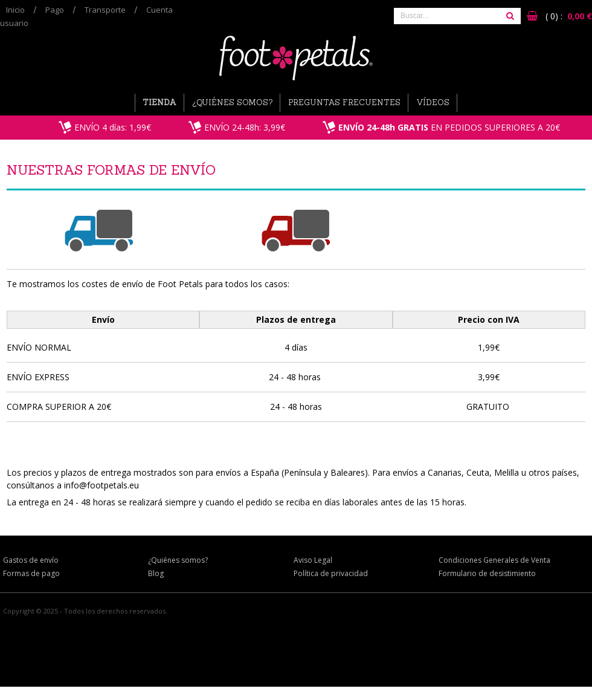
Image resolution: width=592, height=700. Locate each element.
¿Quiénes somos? (232, 102)
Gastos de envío (31, 560)
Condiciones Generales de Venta (494, 560)
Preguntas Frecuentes (344, 102)
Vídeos (433, 102)
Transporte (105, 10)
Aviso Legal (313, 560)
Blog (156, 573)
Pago (55, 10)
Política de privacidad (331, 573)
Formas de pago (31, 573)
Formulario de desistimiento (487, 573)
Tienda (159, 102)
